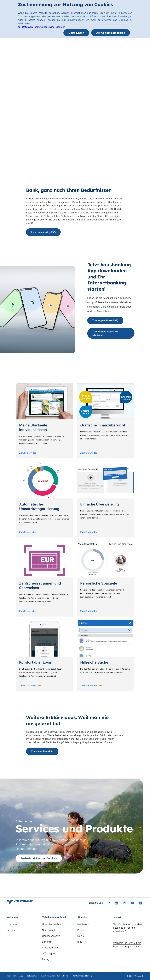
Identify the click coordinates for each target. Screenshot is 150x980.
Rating (46, 959)
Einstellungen (76, 33)
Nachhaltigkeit (50, 930)
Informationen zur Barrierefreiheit (55, 976)
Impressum (11, 976)
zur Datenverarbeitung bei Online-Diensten (42, 27)
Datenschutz (32, 976)
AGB (21, 976)
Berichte (47, 942)
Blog (80, 942)
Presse (81, 930)
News (80, 936)
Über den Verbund (53, 924)
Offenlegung (49, 953)
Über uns (12, 924)
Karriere (11, 930)
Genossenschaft (51, 936)
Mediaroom (84, 924)
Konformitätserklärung (82, 976)
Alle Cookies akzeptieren (111, 33)
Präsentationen (51, 948)
